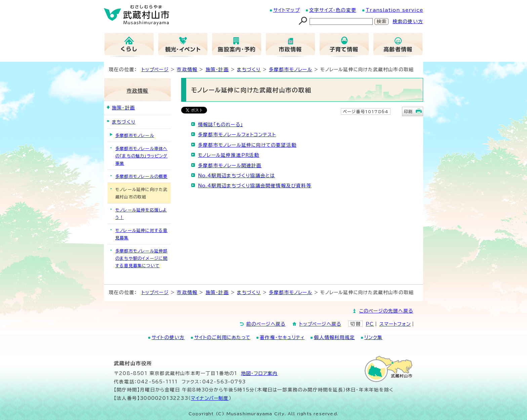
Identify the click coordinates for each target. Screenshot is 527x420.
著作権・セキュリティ (282, 337)
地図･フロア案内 (259, 373)
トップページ (155, 69)
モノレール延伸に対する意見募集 (141, 234)
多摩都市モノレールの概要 (141, 176)
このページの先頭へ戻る (386, 311)
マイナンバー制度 (210, 398)
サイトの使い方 (168, 337)
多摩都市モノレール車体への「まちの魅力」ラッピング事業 (141, 156)
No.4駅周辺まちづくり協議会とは (236, 176)
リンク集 (373, 337)
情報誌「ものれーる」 (220, 125)
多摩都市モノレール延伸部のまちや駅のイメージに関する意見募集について (141, 258)
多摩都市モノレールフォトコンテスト (237, 135)
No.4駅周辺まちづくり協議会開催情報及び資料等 (255, 186)
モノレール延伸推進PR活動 (229, 155)
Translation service (394, 10)
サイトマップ (287, 10)
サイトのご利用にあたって (222, 337)
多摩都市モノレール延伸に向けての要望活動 (247, 145)
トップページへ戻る (320, 324)
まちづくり (249, 69)
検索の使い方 (408, 21)
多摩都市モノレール (291, 69)
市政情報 (187, 69)
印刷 (408, 111)
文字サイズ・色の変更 (333, 10)
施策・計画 (217, 69)
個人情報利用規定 (334, 337)
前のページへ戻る (266, 324)
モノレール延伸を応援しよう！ (141, 214)
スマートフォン (395, 324)
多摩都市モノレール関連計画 (230, 166)
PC (370, 324)
